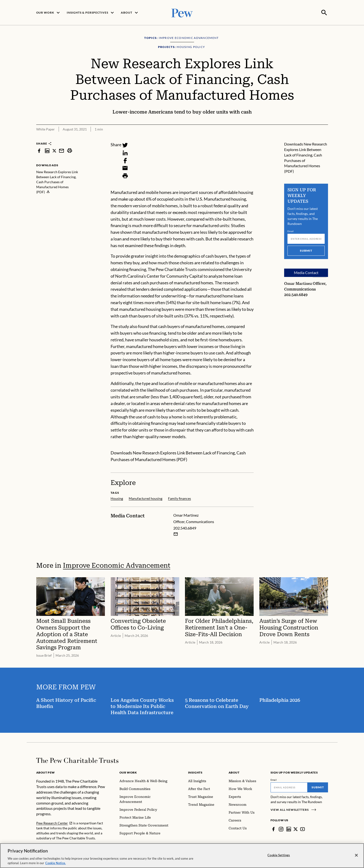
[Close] (356, 855)
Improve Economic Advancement (117, 565)
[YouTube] (302, 829)
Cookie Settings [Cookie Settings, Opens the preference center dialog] (279, 855)
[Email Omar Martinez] (176, 534)
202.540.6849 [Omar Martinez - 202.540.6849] (185, 528)
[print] (70, 150)
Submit (306, 250)
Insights (195, 772)
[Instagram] (281, 829)
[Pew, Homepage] (182, 12)
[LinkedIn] (125, 152)
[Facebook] (125, 160)
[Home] (77, 760)
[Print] (125, 175)
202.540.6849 (296, 294)
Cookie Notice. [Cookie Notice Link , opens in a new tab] (56, 863)
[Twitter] (125, 145)
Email (291, 231)
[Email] (125, 168)
